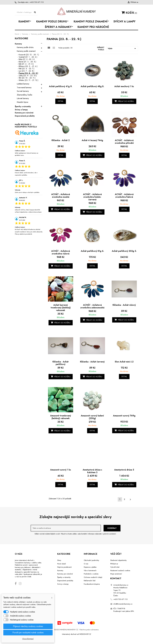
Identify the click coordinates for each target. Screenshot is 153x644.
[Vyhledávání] (26, 12)
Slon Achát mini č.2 (124, 362)
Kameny (18, 44)
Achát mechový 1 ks (124, 86)
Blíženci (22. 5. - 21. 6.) (28, 66)
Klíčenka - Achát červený (92, 362)
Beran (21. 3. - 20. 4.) (27, 62)
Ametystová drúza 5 (124, 470)
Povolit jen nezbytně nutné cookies (28, 633)
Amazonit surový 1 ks (61, 470)
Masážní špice (23, 102)
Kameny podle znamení (26, 51)
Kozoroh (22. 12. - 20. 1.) (29, 55)
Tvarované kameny (24, 87)
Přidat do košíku (124, 101)
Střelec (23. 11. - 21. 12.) (28, 80)
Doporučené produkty (25, 116)
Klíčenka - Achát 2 (61, 140)
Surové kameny (23, 91)
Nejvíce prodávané (64, 567)
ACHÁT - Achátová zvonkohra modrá (61, 196)
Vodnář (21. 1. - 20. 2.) (28, 57)
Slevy (59, 560)
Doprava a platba (90, 567)
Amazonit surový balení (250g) (92, 417)
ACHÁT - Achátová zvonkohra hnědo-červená (92, 197)
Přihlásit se (114, 564)
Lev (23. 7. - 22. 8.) (26, 71)
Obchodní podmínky (91, 560)
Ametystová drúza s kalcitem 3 (92, 471)
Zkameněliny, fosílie (25, 95)
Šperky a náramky (23, 107)
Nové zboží (62, 564)
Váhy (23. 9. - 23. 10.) (28, 76)
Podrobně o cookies (91, 574)
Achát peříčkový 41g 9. (61, 86)
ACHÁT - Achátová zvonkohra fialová (124, 196)
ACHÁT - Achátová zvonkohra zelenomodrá (92, 306)
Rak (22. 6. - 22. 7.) (26, 69)
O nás (86, 564)
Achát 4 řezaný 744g (92, 140)
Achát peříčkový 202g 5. (124, 251)
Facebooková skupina (92, 584)
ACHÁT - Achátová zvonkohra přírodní (124, 142)
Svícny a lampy (21, 110)
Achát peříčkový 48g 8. (92, 86)
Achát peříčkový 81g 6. (92, 251)
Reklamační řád (90, 581)
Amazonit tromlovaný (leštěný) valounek (61, 417)
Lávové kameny (23, 98)
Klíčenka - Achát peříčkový (61, 363)
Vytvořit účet (115, 567)
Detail (61, 101)
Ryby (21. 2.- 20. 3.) (27, 59)
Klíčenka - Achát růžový (124, 305)
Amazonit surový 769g (124, 416)
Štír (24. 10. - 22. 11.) (27, 78)
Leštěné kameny (23, 84)
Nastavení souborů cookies (120, 570)
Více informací (28, 639)
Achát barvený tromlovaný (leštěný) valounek (61, 308)
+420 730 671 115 (36, 2)
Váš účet (116, 554)
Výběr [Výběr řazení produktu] (122, 49)
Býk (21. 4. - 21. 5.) (26, 64)
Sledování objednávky (118, 560)
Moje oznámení (116, 574)
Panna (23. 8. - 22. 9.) (28, 73)
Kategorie (21, 39)
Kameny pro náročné (24, 113)
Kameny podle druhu (25, 47)
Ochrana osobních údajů (93, 577)
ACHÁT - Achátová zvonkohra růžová (61, 252)
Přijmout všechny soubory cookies (28, 626)
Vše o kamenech (90, 570)
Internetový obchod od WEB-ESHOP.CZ (77, 634)
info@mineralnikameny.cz (123, 604)
